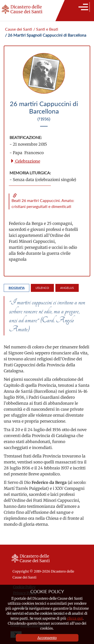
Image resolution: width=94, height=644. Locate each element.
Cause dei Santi (19, 29)
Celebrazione (25, 161)
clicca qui (75, 618)
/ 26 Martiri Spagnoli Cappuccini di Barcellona (46, 35)
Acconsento (47, 638)
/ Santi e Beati (46, 29)
